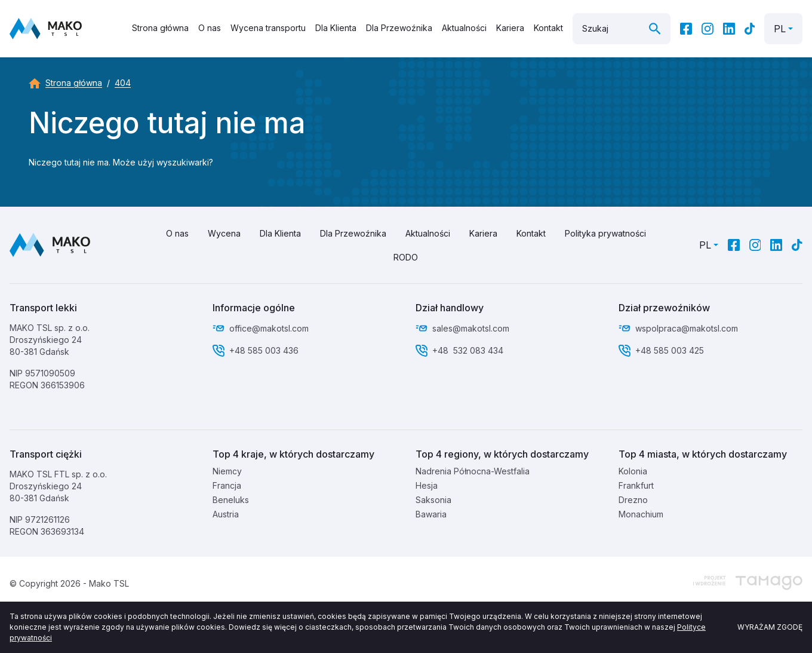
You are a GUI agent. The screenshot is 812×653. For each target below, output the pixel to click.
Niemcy (227, 471)
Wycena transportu (268, 28)
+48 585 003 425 (671, 350)
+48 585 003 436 (264, 350)
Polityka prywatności (605, 233)
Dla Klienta (336, 28)
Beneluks (231, 500)
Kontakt (548, 28)
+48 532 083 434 (468, 350)
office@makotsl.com (269, 328)
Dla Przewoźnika (399, 28)
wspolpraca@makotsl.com (687, 328)
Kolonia (633, 471)
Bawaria (431, 514)
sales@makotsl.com (471, 328)
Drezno (633, 500)
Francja (227, 485)
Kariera (510, 28)
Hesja (427, 485)
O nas (210, 28)
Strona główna (160, 28)
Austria (226, 514)
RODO (406, 257)
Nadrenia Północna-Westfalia (473, 471)
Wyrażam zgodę (770, 627)
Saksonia (433, 500)
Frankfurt (636, 485)
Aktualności (464, 28)
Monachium (641, 514)
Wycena (224, 233)
